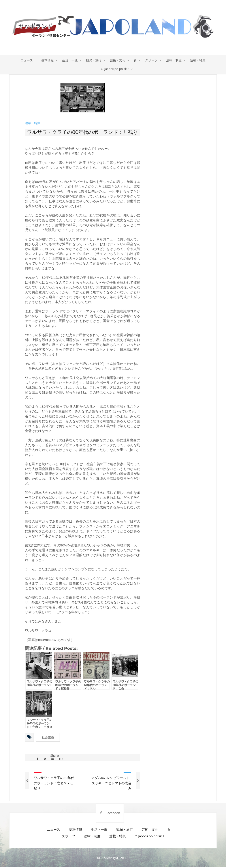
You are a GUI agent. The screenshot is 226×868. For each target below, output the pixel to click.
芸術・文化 (118, 60)
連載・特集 (199, 60)
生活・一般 (69, 60)
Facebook (110, 814)
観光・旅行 (93, 60)
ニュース (25, 60)
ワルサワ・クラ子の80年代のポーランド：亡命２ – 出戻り (54, 784)
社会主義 (48, 738)
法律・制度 (175, 60)
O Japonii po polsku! (115, 69)
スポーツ (152, 60)
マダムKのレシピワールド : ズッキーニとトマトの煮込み (111, 784)
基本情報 (46, 60)
